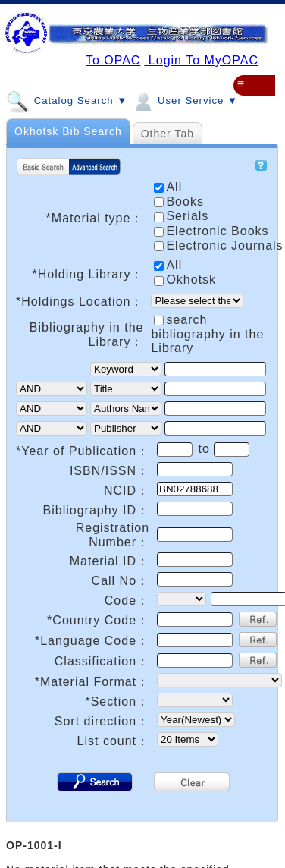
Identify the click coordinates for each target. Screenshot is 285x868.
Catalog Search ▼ (67, 100)
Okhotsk (185, 280)
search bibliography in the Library (207, 334)
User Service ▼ (185, 100)
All (168, 265)
